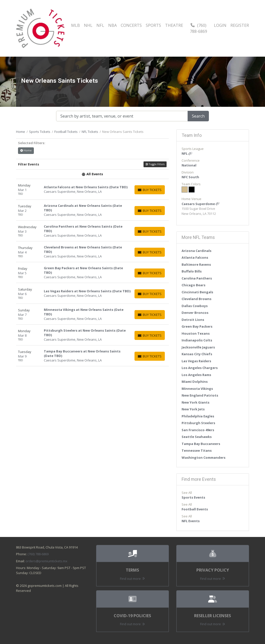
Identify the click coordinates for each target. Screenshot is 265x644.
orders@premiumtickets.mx (46, 561)
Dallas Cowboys (195, 306)
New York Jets (193, 409)
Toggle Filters (155, 164)
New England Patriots (200, 395)
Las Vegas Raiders (196, 361)
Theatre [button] (174, 25)
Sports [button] (153, 25)
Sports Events (193, 497)
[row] (92, 189)
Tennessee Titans (197, 450)
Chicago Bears (193, 285)
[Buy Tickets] (150, 190)
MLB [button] (76, 25)
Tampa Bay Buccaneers (201, 444)
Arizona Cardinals (196, 251)
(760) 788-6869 (198, 28)
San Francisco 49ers (198, 430)
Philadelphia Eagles (198, 416)
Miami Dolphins (195, 382)
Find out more (132, 579)
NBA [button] (112, 25)
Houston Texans (196, 333)
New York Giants (195, 402)
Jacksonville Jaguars (198, 347)
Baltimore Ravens (196, 264)
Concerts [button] (131, 25)
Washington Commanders (204, 457)
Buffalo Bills (192, 271)
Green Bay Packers (197, 326)
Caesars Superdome (201, 204)
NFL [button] (100, 25)
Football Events (195, 509)
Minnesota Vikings (197, 389)
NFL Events (191, 521)
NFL (187, 153)
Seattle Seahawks (197, 437)
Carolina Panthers (197, 278)
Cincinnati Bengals (197, 292)
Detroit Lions (193, 320)
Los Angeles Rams (196, 375)
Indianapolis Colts (197, 340)
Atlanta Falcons (195, 257)
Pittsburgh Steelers (198, 423)
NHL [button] (88, 25)
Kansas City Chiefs (197, 354)
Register (240, 25)
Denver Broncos (195, 313)
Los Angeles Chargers (200, 368)
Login (220, 25)
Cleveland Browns (196, 299)
